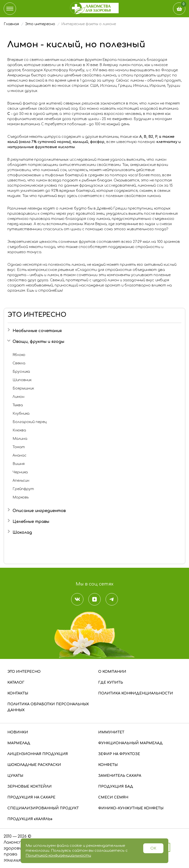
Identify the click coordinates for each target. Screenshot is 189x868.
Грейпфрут (23, 489)
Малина (20, 439)
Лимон (18, 397)
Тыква (18, 405)
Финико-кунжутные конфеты (131, 808)
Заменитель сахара (120, 776)
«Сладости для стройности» (103, 270)
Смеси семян (113, 797)
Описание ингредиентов (39, 511)
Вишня (19, 464)
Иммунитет (111, 732)
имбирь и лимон (44, 275)
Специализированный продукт (43, 808)
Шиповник (22, 380)
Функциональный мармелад (130, 743)
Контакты (18, 693)
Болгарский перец (30, 422)
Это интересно (24, 672)
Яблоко (19, 355)
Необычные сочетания (37, 331)
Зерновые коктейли (30, 787)
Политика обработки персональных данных (48, 707)
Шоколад (22, 532)
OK (153, 848)
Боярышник (23, 388)
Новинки (18, 732)
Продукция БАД (116, 787)
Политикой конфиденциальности (58, 856)
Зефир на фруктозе (119, 754)
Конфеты (108, 765)
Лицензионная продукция (38, 754)
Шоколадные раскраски (34, 765)
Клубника (21, 414)
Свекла (19, 363)
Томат (19, 447)
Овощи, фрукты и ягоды (38, 342)
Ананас (19, 455)
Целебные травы (31, 522)
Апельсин (21, 481)
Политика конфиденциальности (136, 693)
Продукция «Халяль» (30, 819)
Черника (20, 472)
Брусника (21, 372)
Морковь (21, 497)
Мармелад (19, 743)
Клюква (19, 430)
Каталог (16, 682)
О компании (112, 672)
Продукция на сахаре (31, 797)
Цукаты (15, 776)
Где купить (111, 682)
